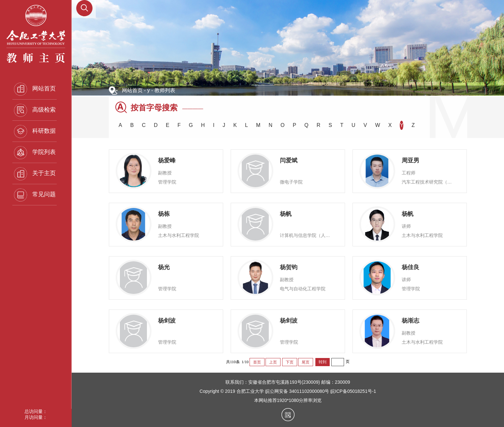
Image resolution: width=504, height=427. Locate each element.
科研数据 (35, 131)
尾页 (306, 362)
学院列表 (35, 153)
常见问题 (35, 195)
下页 (290, 362)
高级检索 (35, 110)
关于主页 (35, 174)
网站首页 (35, 89)
